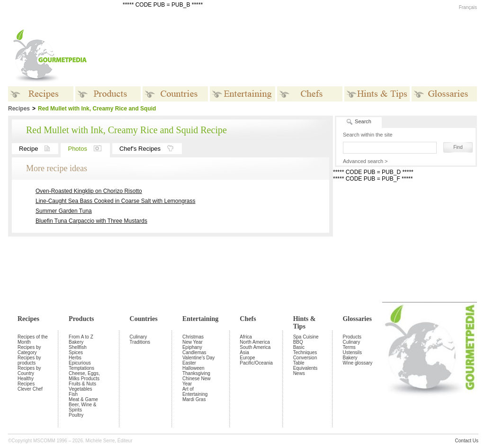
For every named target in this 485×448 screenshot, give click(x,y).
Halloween (193, 368)
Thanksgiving (196, 373)
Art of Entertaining (195, 392)
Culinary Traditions (140, 339)
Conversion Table (305, 360)
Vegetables (81, 389)
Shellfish (78, 347)
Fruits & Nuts (82, 384)
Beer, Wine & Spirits (82, 407)
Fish (73, 394)
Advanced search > (365, 161)
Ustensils (352, 352)
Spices (76, 352)
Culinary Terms (351, 345)
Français (468, 7)
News (299, 373)
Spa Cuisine (306, 337)
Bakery (76, 342)
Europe (247, 358)
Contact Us (467, 441)
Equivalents (305, 368)
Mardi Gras (194, 399)
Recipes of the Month (33, 339)
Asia (244, 352)
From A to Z (81, 337)
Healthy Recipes (26, 381)
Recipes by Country (29, 371)
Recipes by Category (29, 350)
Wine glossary (357, 363)
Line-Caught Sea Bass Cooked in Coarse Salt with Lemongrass (116, 201)
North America (255, 342)
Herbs (75, 358)
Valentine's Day (198, 358)
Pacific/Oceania (256, 363)
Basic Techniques (305, 350)
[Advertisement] (302, 56)
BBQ (298, 342)
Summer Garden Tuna (64, 211)
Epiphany (192, 347)
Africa (246, 337)
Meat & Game (83, 399)
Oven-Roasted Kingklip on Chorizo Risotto (89, 191)
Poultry (76, 415)
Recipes (28, 319)
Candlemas (194, 352)
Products (81, 319)
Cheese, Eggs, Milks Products (84, 376)
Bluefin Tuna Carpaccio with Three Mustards (91, 221)
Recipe (39, 149)
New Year (193, 342)
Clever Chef (30, 389)
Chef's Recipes (151, 149)
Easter (189, 363)
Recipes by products (29, 360)
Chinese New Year (196, 381)
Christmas (193, 337)
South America (255, 347)
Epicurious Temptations (81, 366)
